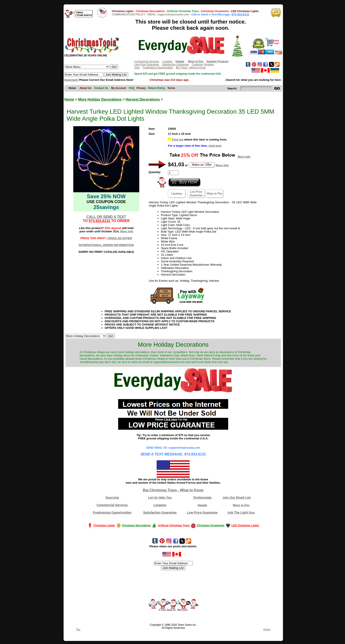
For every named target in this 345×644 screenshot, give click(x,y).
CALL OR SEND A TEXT (106, 217)
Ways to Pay (241, 505)
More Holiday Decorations (100, 99)
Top (78, 629)
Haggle (202, 505)
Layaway (167, 61)
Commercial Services (147, 61)
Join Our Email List (237, 498)
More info (127, 231)
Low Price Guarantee (147, 65)
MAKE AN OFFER (120, 238)
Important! (71, 80)
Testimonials (202, 498)
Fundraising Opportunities (158, 68)
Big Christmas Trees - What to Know (173, 490)
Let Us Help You (160, 498)
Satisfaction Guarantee (175, 65)
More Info (244, 157)
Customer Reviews (203, 65)
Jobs (137, 68)
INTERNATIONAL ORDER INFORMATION (106, 245)
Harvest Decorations (143, 99)
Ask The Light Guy (241, 513)
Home (69, 99)
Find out (178, 140)
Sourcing (112, 498)
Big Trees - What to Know (191, 68)
